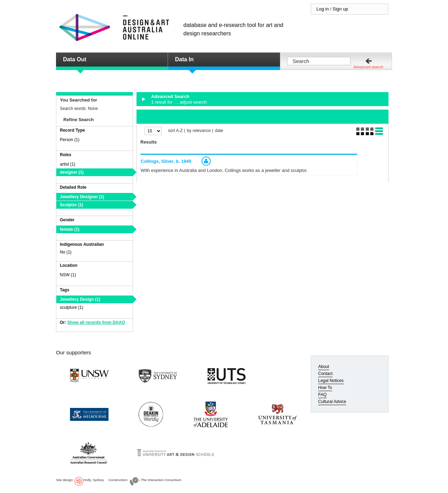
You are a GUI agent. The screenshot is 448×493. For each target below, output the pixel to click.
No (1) (66, 252)
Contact (325, 374)
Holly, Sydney (94, 480)
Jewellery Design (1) (80, 299)
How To (325, 388)
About (324, 367)
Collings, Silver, (166, 161)
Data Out (75, 59)
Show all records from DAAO (96, 322)
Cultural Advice (332, 402)
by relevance (199, 131)
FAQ (322, 395)
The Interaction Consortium (161, 480)
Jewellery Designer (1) (82, 197)
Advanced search (368, 67)
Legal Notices (331, 381)
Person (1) (70, 140)
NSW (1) (68, 275)
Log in (323, 9)
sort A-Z (175, 131)
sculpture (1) (72, 307)
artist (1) (68, 164)
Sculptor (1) (72, 205)
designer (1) (72, 172)
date (219, 131)
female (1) (70, 229)
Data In (184, 59)
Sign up (340, 9)
